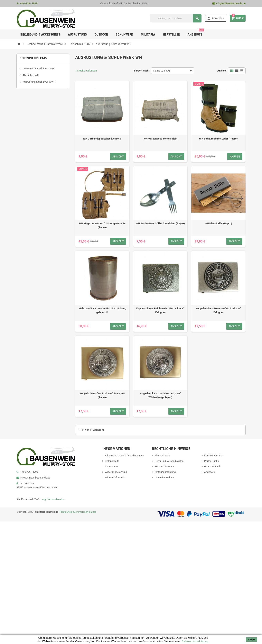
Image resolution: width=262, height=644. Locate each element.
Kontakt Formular (214, 456)
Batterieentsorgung (165, 472)
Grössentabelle (213, 466)
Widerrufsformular (115, 477)
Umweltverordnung (165, 477)
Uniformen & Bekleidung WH (38, 68)
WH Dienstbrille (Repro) (219, 223)
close (252, 640)
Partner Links (212, 461)
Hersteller (171, 34)
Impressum (111, 466)
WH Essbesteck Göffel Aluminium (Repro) (160, 223)
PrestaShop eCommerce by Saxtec (78, 512)
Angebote (196, 33)
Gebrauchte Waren (165, 466)
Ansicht (222, 71)
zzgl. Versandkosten (53, 499)
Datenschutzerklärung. (195, 641)
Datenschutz (112, 461)
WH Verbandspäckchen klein (160, 139)
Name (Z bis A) (162, 71)
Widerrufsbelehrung (116, 472)
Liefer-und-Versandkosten (169, 461)
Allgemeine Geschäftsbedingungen (124, 456)
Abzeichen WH (31, 75)
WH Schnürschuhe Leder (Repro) (218, 139)
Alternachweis (162, 456)
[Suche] (176, 18)
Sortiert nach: (142, 71)
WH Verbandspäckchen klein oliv (102, 139)
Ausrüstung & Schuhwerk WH (39, 82)
